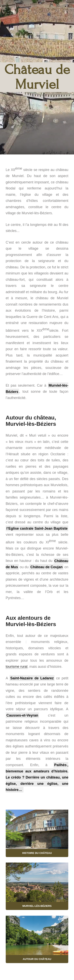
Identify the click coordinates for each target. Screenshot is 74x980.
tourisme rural (17, 667)
